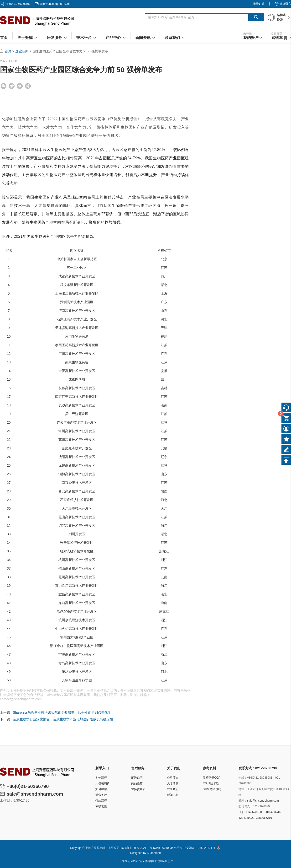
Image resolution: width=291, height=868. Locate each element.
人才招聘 (173, 783)
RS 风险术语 (211, 783)
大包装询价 (103, 783)
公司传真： (246, 806)
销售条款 (101, 795)
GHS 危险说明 (212, 789)
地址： (243, 789)
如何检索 (101, 789)
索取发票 (101, 806)
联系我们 (173, 789)
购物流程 (101, 778)
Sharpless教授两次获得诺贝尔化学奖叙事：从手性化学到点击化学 (62, 712)
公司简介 (173, 778)
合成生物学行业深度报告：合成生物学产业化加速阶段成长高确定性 (63, 719)
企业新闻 (22, 51)
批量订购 (259, 4)
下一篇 (5, 719)
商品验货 (137, 783)
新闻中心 (173, 795)
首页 (8, 51)
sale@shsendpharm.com (55, 4)
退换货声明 (138, 789)
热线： (243, 778)
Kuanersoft (154, 853)
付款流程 (101, 801)
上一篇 (5, 712)
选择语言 (283, 4)
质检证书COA (212, 778)
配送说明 (137, 778)
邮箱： (243, 801)
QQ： (242, 812)
